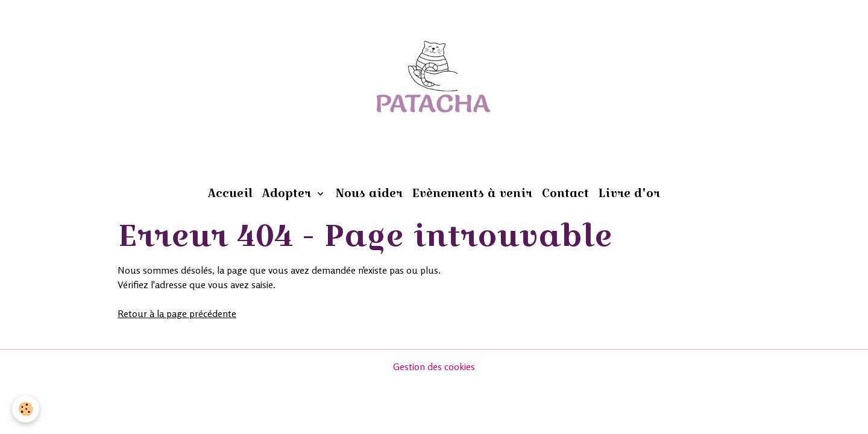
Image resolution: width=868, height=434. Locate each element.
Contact (565, 193)
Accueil (230, 193)
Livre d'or (629, 193)
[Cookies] (26, 409)
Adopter (288, 193)
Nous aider (369, 193)
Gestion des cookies (434, 366)
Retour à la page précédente (177, 313)
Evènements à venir (472, 193)
